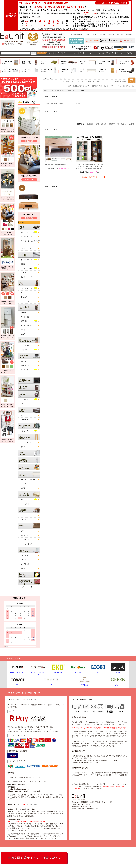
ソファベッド (25, 540)
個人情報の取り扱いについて (103, 86)
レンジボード (52, 53)
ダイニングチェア (27, 237)
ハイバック (24, 555)
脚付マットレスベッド (28, 480)
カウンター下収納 (27, 268)
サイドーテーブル (27, 248)
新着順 (124, 124)
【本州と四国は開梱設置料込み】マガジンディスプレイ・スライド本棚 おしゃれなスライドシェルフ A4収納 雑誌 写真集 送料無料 (90, 167)
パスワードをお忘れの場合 (116, 81)
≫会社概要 (102, 35)
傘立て (23, 447)
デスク (23, 293)
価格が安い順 (101, 124)
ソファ (23, 531)
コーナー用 (24, 370)
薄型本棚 (24, 321)
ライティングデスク (104, 53)
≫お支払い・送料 (91, 35)
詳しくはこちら (31, 700)
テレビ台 (24, 361)
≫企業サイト (130, 35)
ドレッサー (92, 53)
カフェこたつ (25, 515)
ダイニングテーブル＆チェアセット (30, 242)
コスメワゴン (25, 400)
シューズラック (26, 442)
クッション (24, 560)
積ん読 (23, 334)
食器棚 (23, 264)
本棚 (74, 53)
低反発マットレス (27, 488)
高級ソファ (24, 535)
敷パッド (24, 500)
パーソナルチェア (27, 544)
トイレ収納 (129, 53)
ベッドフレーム (26, 484)
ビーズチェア (25, 564)
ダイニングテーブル (27, 232)
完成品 (78, 104)
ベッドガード (25, 504)
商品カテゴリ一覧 (50, 90)
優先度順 (90, 124)
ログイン (100, 81)
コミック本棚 (25, 345)
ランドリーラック (118, 53)
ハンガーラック (82, 53)
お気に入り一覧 (77, 81)
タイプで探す (68, 90)
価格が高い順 (114, 124)
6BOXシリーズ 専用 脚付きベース (56, 165)
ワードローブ (25, 420)
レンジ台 (24, 273)
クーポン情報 (64, 81)
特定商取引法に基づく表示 (126, 86)
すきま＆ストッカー (27, 277)
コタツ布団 (24, 520)
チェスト (24, 415)
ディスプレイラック (27, 325)
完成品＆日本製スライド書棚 (54, 104)
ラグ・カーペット (27, 587)
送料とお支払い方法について (79, 86)
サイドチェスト (26, 301)
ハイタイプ (24, 374)
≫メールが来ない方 (77, 35)
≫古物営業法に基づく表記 (115, 35)
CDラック (24, 350)
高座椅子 (24, 568)
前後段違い (24, 313)
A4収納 (23, 330)
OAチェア (24, 297)
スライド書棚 (25, 317)
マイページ (90, 81)
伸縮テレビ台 (25, 365)
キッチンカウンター (64, 53)
